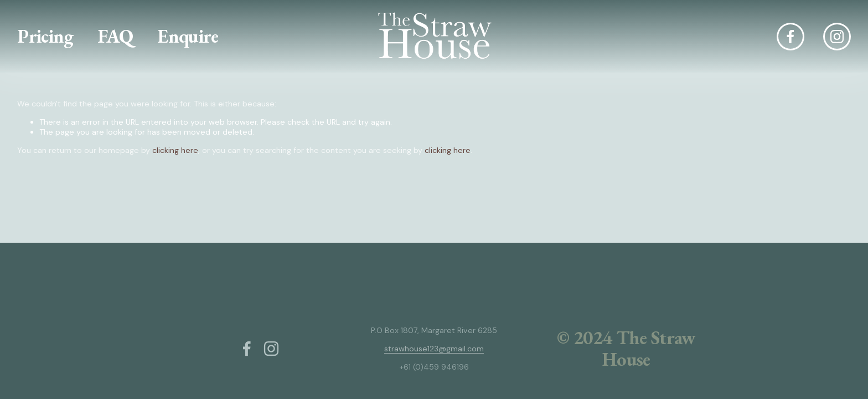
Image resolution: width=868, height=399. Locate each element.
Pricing (45, 36)
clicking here (175, 150)
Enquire (188, 36)
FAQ (115, 36)
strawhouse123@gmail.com (434, 349)
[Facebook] (790, 37)
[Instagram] (837, 37)
